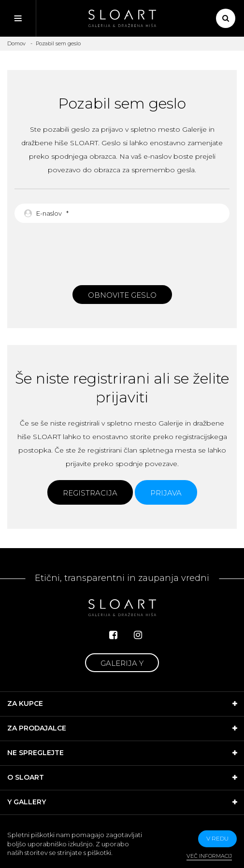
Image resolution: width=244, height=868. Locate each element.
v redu (217, 838)
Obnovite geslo (122, 295)
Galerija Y (122, 663)
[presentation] (122, 251)
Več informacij (209, 856)
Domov (16, 43)
